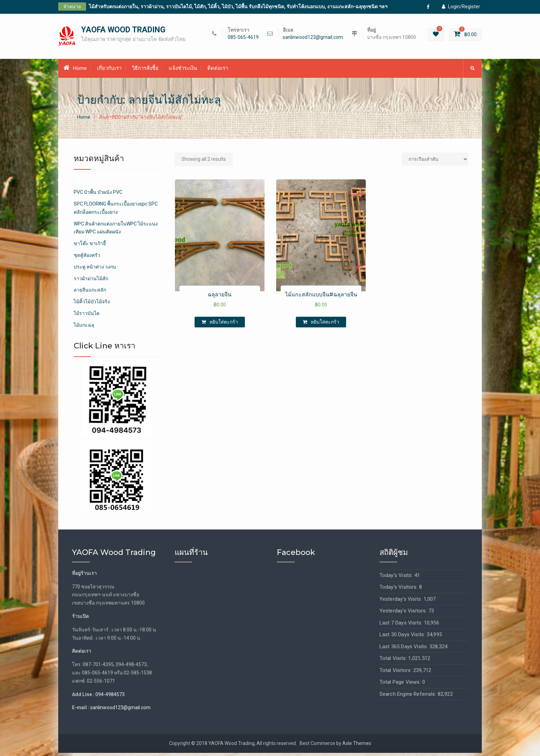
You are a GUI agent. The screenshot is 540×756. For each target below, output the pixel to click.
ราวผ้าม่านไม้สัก (91, 282)
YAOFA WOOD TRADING (123, 31)
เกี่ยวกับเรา (109, 71)
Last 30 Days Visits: (403, 638)
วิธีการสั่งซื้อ (145, 71)
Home (75, 71)
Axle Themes (357, 747)
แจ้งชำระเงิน (183, 71)
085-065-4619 (243, 39)
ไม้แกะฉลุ (84, 328)
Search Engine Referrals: (409, 697)
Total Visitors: (396, 673)
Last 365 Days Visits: (404, 650)
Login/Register (461, 7)
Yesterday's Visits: (402, 602)
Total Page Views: (401, 685)
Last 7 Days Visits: (402, 626)
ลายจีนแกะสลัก (90, 293)
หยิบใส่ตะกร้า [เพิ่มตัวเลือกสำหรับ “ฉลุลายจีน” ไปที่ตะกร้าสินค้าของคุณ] (224, 325)
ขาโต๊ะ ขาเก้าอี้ (90, 247)
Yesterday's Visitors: (404, 614)
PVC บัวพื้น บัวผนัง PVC (98, 196)
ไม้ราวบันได (87, 316)
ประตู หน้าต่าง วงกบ (95, 270)
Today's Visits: (397, 578)
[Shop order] (435, 162)
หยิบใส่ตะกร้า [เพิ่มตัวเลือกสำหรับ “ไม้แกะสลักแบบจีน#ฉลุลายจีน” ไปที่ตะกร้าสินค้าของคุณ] (325, 325)
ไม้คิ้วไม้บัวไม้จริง (92, 305)
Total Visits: (394, 662)
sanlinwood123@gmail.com (313, 39)
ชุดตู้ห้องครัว (87, 258)
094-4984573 (110, 697)
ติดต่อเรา (218, 71)
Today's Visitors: (399, 590)
